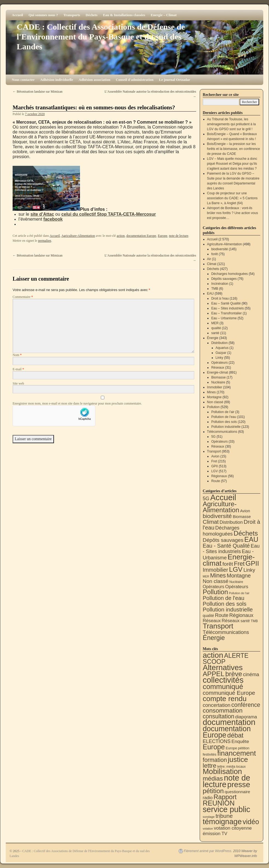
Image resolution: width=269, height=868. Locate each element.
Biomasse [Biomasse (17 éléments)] (242, 516)
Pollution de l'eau (224, 417)
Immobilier (215, 387)
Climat (212, 264)
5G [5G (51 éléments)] (206, 499)
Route (216, 481)
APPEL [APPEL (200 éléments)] (214, 674)
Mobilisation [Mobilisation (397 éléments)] (222, 771)
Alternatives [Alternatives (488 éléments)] (223, 668)
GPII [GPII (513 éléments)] (252, 563)
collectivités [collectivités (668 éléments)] (223, 680)
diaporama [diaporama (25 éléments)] (246, 717)
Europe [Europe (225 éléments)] (214, 747)
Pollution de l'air (223, 412)
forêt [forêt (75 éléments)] (228, 564)
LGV (214, 471)
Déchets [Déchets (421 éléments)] (246, 533)
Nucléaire (218, 382)
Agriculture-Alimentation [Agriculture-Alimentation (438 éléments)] (221, 507)
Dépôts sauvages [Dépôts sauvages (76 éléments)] (223, 540)
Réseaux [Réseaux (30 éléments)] (231, 621)
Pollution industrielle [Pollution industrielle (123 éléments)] (228, 609)
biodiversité (220, 249)
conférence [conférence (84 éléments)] (246, 705)
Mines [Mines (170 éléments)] (218, 576)
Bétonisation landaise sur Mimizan (38, 92)
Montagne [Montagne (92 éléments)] (239, 576)
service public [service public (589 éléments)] (226, 809)
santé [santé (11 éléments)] (245, 621)
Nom (17, 355)
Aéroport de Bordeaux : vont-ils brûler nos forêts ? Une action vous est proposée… (233, 213)
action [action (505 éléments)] (213, 655)
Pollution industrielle (226, 427)
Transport (214, 451)
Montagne (214, 397)
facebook (53, 219)
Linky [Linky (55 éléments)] (249, 570)
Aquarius (222, 348)
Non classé (215, 402)
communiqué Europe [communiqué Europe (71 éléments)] (229, 693)
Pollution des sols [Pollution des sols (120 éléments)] (224, 604)
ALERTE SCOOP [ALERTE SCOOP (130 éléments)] (226, 659)
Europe (163, 236)
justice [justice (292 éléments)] (238, 759)
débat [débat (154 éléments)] (235, 735)
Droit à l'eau (220, 298)
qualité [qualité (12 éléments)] (208, 616)
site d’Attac (42, 214)
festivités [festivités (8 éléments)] (210, 754)
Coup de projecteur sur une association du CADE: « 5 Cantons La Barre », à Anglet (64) (232, 198)
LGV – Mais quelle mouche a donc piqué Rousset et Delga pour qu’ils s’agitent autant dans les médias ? (232, 164)
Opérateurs (219, 363)
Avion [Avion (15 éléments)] (245, 511)
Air (209, 259)
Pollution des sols (224, 422)
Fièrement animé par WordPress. (208, 851)
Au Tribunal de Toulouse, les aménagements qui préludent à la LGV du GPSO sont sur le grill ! (231, 124)
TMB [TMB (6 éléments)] (254, 621)
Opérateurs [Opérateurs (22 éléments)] (214, 587)
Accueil (17, 15)
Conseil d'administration (135, 80)
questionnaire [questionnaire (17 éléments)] (237, 792)
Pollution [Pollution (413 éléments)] (215, 592)
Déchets (92, 15)
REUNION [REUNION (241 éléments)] (219, 803)
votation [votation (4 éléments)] (208, 829)
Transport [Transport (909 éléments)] (218, 626)
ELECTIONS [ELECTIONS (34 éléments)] (217, 741)
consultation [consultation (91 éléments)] (218, 716)
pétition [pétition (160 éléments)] (213, 791)
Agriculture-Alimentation (78, 236)
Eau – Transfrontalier (226, 313)
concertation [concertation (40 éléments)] (217, 705)
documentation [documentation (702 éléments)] (229, 722)
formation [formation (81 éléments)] (215, 760)
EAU (211, 294)
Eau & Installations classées (124, 15)
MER (215, 323)
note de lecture (179, 236)
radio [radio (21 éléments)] (208, 798)
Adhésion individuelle (56, 80)
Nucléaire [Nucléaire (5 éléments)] (236, 582)
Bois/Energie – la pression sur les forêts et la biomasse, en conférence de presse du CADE (234, 149)
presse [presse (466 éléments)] (239, 785)
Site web (18, 383)
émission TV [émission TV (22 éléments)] (215, 833)
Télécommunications (222, 432)
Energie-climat (218, 372)
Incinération (220, 284)
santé (215, 333)
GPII (214, 466)
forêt (214, 254)
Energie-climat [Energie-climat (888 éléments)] (229, 560)
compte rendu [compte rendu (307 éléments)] (225, 699)
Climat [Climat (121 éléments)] (211, 522)
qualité (216, 328)
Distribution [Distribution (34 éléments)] (231, 522)
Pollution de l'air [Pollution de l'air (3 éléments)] (239, 593)
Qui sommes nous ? (43, 15)
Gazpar (221, 353)
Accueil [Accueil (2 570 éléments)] (223, 497)
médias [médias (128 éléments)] (213, 778)
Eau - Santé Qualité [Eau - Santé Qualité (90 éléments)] (226, 546)
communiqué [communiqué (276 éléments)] (223, 687)
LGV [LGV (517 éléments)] (236, 569)
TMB (215, 289)
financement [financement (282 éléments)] (237, 753)
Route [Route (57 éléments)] (222, 615)
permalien (45, 241)
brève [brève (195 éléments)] (234, 674)
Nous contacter (23, 80)
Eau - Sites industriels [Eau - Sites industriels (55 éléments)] (231, 549)
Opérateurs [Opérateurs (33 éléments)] (237, 587)
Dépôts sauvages (224, 279)
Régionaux (219, 476)
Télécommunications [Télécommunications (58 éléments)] (226, 632)
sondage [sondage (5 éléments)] (209, 817)
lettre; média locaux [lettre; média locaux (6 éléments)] (231, 767)
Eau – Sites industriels (227, 308)
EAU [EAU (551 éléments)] (251, 539)
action (121, 236)
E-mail (18, 369)
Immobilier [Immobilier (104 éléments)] (215, 570)
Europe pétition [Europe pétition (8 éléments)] (237, 748)
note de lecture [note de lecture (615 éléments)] (226, 781)
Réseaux (218, 368)
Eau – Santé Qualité (226, 303)
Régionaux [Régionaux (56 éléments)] (241, 615)
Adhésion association (95, 80)
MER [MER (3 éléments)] (206, 576)
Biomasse (218, 377)
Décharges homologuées (229, 274)
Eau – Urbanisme (224, 318)
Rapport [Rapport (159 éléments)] (225, 797)
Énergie (213, 338)
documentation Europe (141, 236)
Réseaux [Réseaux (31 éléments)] (212, 621)
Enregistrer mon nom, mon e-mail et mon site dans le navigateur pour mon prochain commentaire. (77, 403)
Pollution (213, 407)
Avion (215, 456)
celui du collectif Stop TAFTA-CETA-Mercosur (109, 214)
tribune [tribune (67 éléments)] (224, 816)
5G (213, 437)
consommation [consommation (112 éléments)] (223, 711)
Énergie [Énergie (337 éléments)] (214, 638)
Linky (219, 358)
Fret (214, 461)
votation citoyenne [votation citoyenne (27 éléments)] (233, 828)
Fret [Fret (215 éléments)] (239, 564)
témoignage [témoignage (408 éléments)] (222, 822)
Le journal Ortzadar (174, 80)
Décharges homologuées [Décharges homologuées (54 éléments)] (221, 531)
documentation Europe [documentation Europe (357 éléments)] (227, 732)
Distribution (219, 343)
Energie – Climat (164, 15)
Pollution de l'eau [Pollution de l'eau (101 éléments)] (224, 598)
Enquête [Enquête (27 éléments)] (240, 741)
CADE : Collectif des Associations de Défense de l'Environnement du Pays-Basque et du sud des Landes (101, 37)
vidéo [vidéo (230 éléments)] (251, 822)
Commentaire (23, 297)
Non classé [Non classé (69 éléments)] (216, 581)
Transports (72, 15)
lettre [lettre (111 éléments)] (210, 766)
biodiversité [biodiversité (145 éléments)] (217, 516)
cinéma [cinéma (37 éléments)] (251, 674)
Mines (211, 392)
